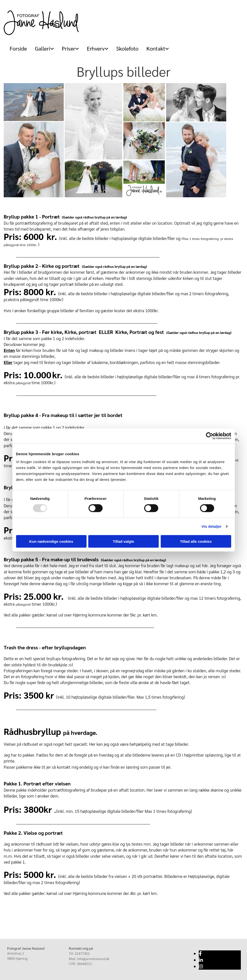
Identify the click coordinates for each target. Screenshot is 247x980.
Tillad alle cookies (196, 541)
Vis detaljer (212, 526)
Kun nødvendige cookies (51, 541)
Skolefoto (127, 48)
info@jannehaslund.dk (93, 959)
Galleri (43, 48)
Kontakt (156, 48)
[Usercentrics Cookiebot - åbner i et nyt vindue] (210, 436)
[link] (42, 48)
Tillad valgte (123, 541)
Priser (68, 48)
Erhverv (96, 48)
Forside (18, 48)
